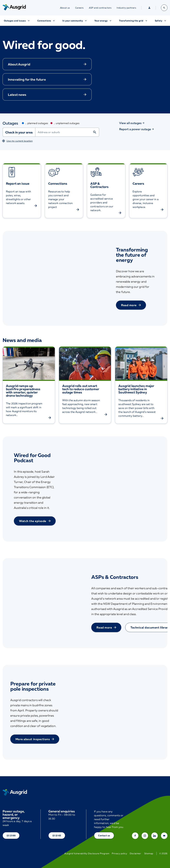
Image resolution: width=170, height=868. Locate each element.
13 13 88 (11, 835)
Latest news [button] (47, 95)
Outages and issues (17, 21)
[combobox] (67, 132)
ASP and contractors (100, 8)
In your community (75, 21)
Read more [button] (131, 305)
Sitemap (149, 853)
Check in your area (19, 132)
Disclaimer (135, 853)
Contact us (104, 835)
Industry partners (126, 8)
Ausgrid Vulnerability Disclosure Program (87, 853)
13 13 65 (57, 835)
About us (65, 8)
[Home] (15, 792)
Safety (161, 21)
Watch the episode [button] (35, 521)
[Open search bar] (164, 8)
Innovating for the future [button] (47, 79)
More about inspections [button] (35, 739)
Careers (79, 8)
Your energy (103, 21)
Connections (46, 21)
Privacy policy (119, 853)
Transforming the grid (133, 21)
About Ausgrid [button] (47, 64)
